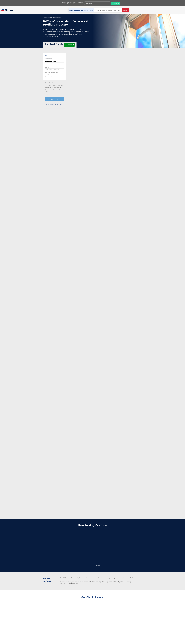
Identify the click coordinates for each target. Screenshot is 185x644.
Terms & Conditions (70, 639)
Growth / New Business (51, 71)
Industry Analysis (77, 10)
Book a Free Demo (54, 98)
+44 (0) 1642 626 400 (82, 635)
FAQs (47, 93)
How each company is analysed (54, 84)
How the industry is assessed (53, 87)
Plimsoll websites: (97, 639)
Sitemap (85, 639)
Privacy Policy (79, 639)
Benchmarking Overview (52, 69)
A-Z (88, 639)
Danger (47, 74)
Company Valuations (51, 76)
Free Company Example (54, 103)
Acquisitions (48, 66)
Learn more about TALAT (93, 562)
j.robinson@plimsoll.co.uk (104, 635)
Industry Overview (50, 60)
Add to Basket (69, 44)
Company (90, 10)
